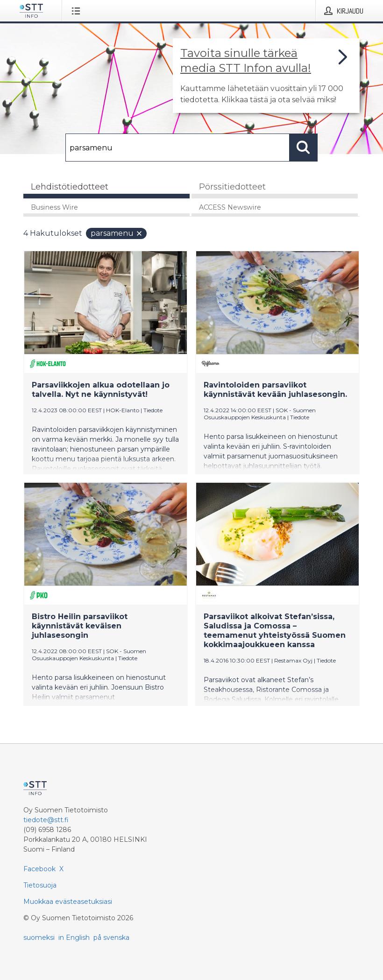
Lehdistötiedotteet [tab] (70, 187)
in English (74, 938)
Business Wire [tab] (54, 207)
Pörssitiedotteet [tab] (232, 187)
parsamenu (117, 233)
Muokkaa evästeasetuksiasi (68, 902)
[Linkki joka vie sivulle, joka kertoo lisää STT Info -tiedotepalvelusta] (266, 76)
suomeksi (39, 938)
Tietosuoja (40, 885)
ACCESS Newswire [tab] (230, 207)
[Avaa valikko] (78, 11)
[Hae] (177, 148)
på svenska (111, 938)
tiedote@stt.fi (46, 820)
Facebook (39, 869)
